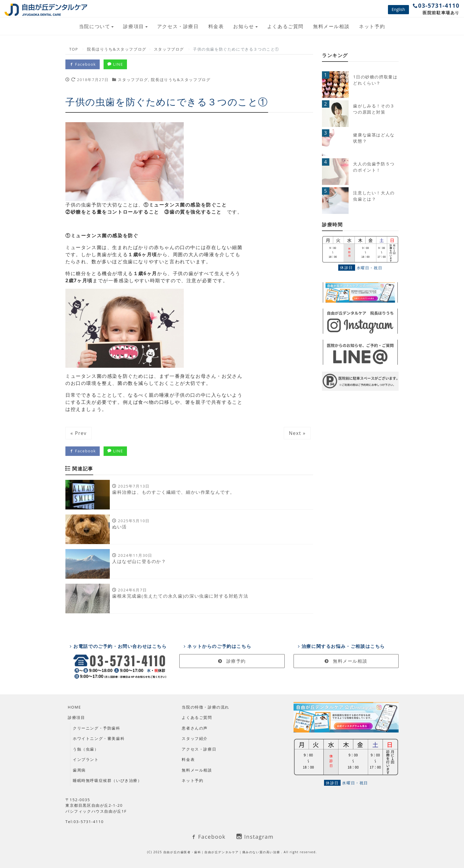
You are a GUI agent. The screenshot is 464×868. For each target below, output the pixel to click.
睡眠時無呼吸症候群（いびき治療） (107, 780)
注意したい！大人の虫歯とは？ (374, 196)
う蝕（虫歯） (86, 749)
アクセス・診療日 (178, 26)
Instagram (255, 837)
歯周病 (79, 770)
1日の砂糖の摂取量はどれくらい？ (375, 80)
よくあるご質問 (285, 26)
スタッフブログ (133, 80)
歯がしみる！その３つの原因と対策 (374, 109)
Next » (297, 433)
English (398, 9)
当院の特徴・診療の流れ (206, 707)
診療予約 (232, 661)
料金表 (216, 26)
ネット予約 (372, 26)
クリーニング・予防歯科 (97, 728)
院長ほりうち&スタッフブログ (181, 80)
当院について (95, 26)
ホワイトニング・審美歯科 (99, 738)
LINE (115, 64)
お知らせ (244, 26)
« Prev (79, 433)
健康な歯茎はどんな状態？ (374, 138)
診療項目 (133, 26)
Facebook (83, 64)
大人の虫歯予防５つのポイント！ (374, 167)
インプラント (86, 759)
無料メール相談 (331, 26)
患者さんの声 (195, 728)
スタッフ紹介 (195, 738)
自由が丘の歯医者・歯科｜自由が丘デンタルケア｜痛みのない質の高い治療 (222, 852)
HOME (74, 707)
